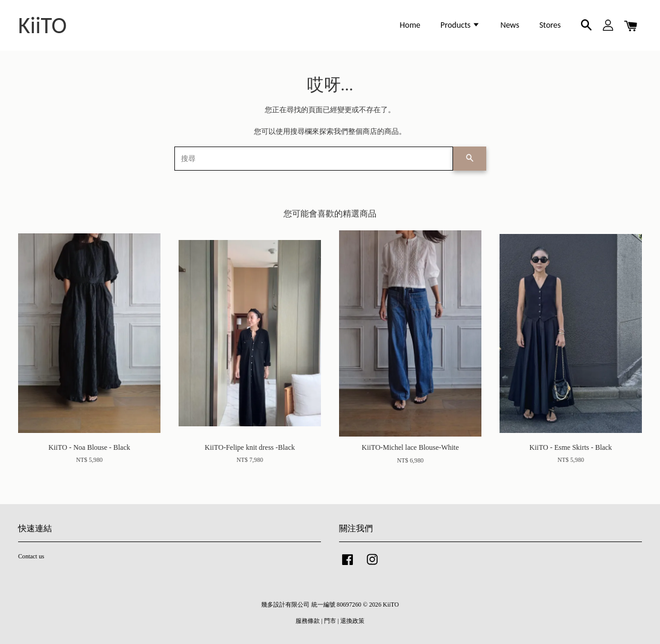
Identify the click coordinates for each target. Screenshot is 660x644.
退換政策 (352, 621)
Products (460, 25)
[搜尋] (314, 159)
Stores (550, 25)
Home (410, 25)
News (509, 25)
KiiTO (43, 25)
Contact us (31, 556)
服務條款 (308, 621)
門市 (330, 621)
